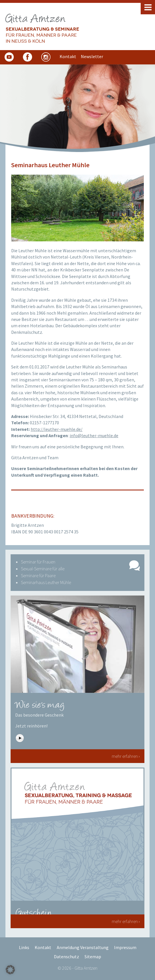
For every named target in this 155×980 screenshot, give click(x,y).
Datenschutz (66, 957)
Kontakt (43, 947)
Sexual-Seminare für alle (43, 569)
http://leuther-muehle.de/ (57, 429)
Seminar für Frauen (38, 562)
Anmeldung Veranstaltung (83, 947)
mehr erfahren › (126, 756)
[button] (10, 970)
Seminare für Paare (38, 575)
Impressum (125, 947)
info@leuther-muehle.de (94, 435)
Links (24, 947)
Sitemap (93, 957)
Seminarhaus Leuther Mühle (46, 582)
